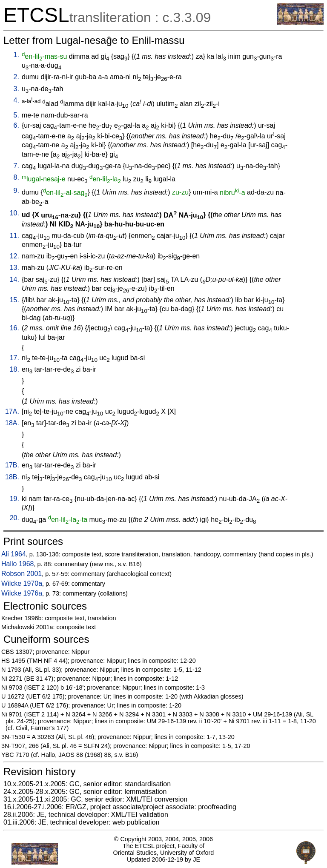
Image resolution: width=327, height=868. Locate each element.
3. (16, 89)
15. (14, 300)
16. (14, 328)
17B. (12, 465)
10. (14, 213)
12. (14, 256)
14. (14, 279)
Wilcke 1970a (22, 583)
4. (16, 100)
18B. (12, 477)
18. (14, 369)
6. (16, 125)
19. (14, 499)
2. (16, 77)
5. (16, 115)
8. (16, 177)
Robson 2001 (22, 574)
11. (14, 236)
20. (14, 518)
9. (16, 191)
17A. (12, 411)
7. (16, 166)
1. (16, 55)
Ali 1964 (14, 554)
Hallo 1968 (18, 564)
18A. (12, 423)
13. (14, 268)
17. (14, 358)
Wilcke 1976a (22, 593)
